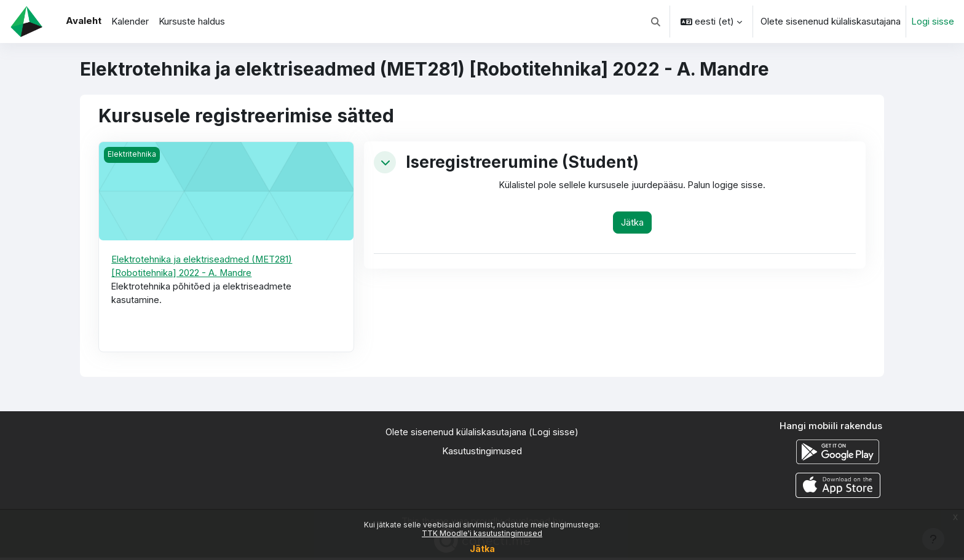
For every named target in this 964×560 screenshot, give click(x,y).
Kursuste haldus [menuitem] (192, 21)
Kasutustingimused (482, 453)
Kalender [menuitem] (130, 21)
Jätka (482, 549)
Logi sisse (933, 21)
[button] (656, 22)
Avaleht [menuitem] (84, 21)
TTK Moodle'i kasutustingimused (482, 533)
